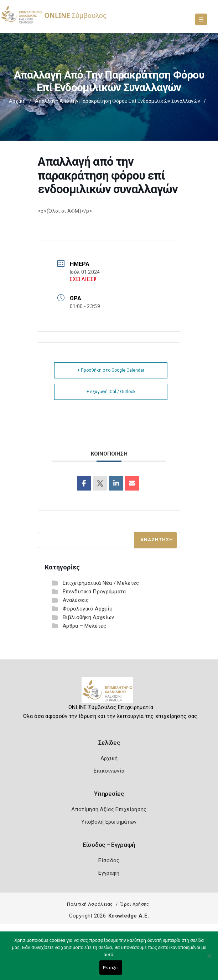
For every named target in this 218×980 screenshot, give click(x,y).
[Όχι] (209, 959)
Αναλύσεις (76, 600)
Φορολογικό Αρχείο (88, 609)
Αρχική (17, 101)
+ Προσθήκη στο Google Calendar (111, 370)
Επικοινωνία (109, 771)
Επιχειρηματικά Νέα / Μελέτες (101, 583)
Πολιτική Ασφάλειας (90, 904)
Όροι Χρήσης (135, 904)
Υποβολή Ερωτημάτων (109, 822)
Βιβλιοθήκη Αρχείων (88, 617)
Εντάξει (111, 968)
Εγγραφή (109, 873)
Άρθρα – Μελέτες (85, 626)
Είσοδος (109, 860)
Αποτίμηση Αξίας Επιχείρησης (109, 809)
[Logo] (109, 693)
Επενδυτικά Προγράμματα (94, 592)
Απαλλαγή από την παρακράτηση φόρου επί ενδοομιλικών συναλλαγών (118, 101)
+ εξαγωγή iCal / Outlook (111, 392)
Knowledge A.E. (129, 916)
